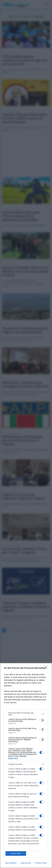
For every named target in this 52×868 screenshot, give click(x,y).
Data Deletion (11, 863)
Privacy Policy (41, 863)
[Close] (47, 668)
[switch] (42, 720)
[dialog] (26, 765)
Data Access (26, 863)
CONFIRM (16, 854)
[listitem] (26, 714)
